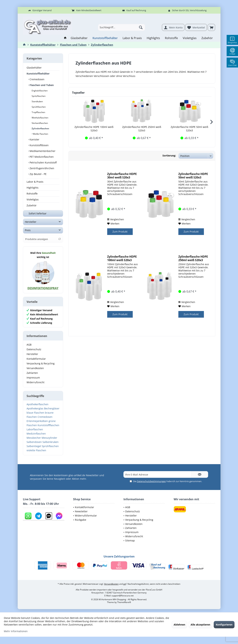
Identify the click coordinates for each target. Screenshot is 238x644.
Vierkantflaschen (40, 123)
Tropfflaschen (38, 112)
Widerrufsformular (86, 519)
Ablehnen (179, 625)
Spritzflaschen (38, 96)
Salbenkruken (51, 445)
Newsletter (81, 515)
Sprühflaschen (38, 107)
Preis (28, 234)
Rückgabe (81, 523)
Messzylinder (49, 441)
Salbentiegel (34, 450)
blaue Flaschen (35, 416)
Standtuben (37, 101)
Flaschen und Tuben (41, 85)
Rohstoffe (32, 194)
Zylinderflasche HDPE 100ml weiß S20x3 (94, 129)
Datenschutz (34, 353)
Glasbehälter (34, 68)
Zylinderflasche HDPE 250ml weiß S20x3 (142, 129)
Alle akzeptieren (200, 625)
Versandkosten (35, 372)
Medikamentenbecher (42, 151)
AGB (29, 348)
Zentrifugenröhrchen (42, 168)
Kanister (34, 139)
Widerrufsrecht (35, 386)
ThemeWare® (124, 606)
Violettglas (33, 199)
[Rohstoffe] (171, 38)
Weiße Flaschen (40, 134)
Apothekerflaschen (38, 408)
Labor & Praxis (35, 182)
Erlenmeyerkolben (37, 424)
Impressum (33, 381)
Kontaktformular (36, 362)
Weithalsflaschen (40, 118)
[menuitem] (211, 27)
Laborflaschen (35, 433)
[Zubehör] (207, 38)
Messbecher (34, 441)
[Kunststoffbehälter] (105, 38)
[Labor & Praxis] (132, 38)
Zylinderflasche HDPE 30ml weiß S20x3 (122, 176)
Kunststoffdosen (39, 145)
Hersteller (31, 225)
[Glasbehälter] (79, 38)
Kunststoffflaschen (48, 429)
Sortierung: (169, 156)
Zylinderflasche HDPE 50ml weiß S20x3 (189, 129)
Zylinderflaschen (40, 128)
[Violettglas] (190, 38)
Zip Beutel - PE (38, 174)
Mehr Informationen (16, 631)
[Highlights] (153, 38)
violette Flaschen (36, 454)
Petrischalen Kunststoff (43, 162)
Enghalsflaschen (39, 91)
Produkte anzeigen (43, 243)
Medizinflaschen (36, 437)
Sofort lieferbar (38, 217)
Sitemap (130, 544)
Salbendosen (34, 445)
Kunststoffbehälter (38, 74)
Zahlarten (32, 376)
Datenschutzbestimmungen (151, 485)
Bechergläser (52, 412)
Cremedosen (37, 79)
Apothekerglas (35, 412)
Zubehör (32, 205)
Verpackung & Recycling (41, 367)
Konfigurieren (224, 625)
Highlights (33, 188)
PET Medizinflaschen (41, 157)
